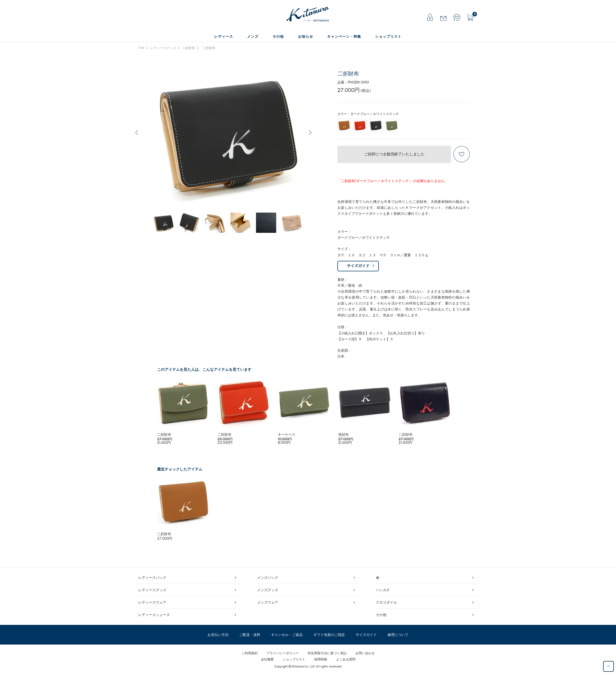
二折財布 (188, 48)
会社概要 (267, 659)
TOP (141, 48)
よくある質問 (346, 659)
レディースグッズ (163, 48)
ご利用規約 (250, 653)
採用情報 (321, 659)
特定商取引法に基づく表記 (327, 653)
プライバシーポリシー (283, 653)
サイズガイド (358, 266)
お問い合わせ (365, 653)
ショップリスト (294, 659)
